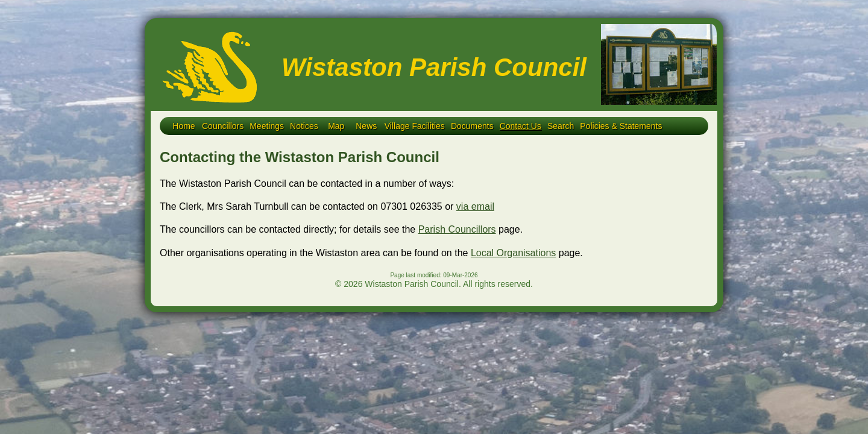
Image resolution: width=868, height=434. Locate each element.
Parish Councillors (457, 229)
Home (184, 126)
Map (336, 126)
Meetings (267, 126)
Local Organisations (513, 253)
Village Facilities (415, 126)
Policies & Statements (621, 126)
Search (561, 126)
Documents (472, 126)
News (366, 126)
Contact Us (520, 126)
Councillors (223, 126)
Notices (304, 126)
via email (475, 206)
